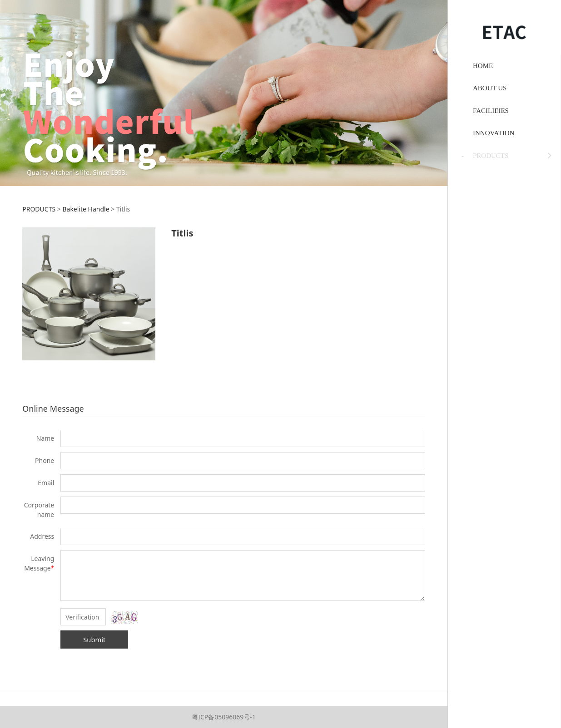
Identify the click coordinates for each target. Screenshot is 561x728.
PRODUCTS (39, 209)
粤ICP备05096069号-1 (224, 717)
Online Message (53, 408)
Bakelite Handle (86, 209)
